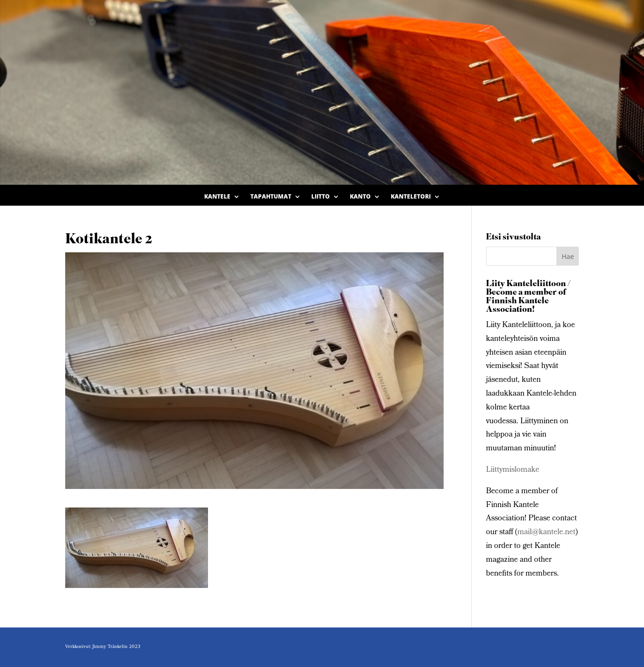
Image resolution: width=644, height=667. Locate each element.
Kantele (217, 197)
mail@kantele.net (546, 533)
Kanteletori (411, 197)
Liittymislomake (513, 470)
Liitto (321, 197)
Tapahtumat (271, 197)
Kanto (360, 197)
